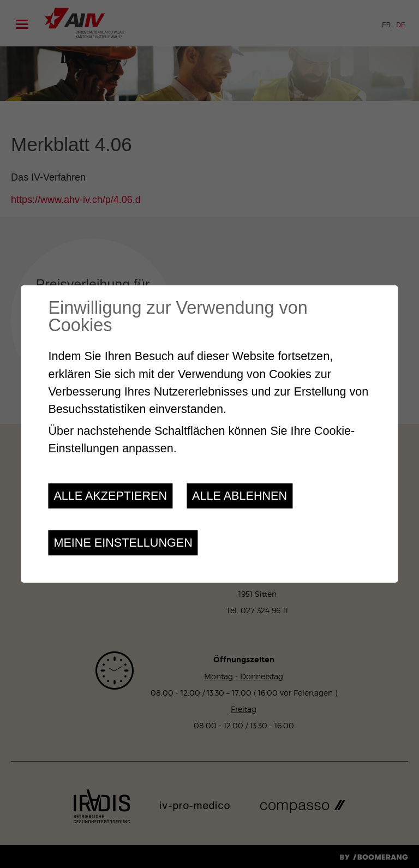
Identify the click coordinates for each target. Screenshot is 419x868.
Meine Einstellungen (123, 543)
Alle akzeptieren (110, 496)
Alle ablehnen (240, 496)
